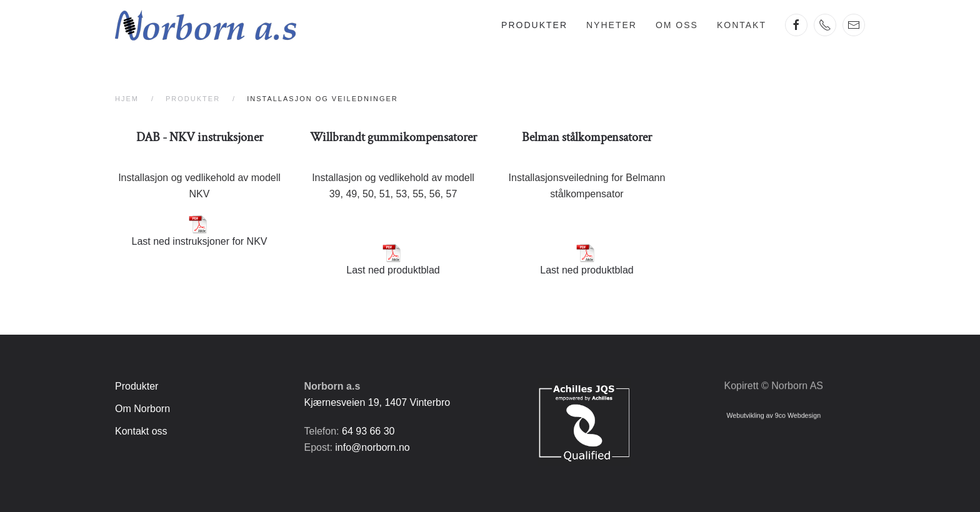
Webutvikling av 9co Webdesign (773, 413)
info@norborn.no (372, 447)
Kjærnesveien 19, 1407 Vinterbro (377, 402)
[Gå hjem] (206, 25)
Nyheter (612, 25)
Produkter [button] (534, 25)
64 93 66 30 (368, 431)
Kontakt (742, 25)
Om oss (677, 25)
